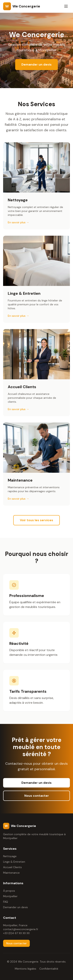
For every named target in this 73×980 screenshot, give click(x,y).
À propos (9, 891)
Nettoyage (10, 856)
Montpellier (10, 896)
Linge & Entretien (14, 862)
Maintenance (11, 873)
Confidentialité (49, 969)
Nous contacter (37, 796)
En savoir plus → (18, 222)
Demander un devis (36, 64)
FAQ (6, 902)
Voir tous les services (36, 520)
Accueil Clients (12, 867)
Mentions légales (26, 969)
